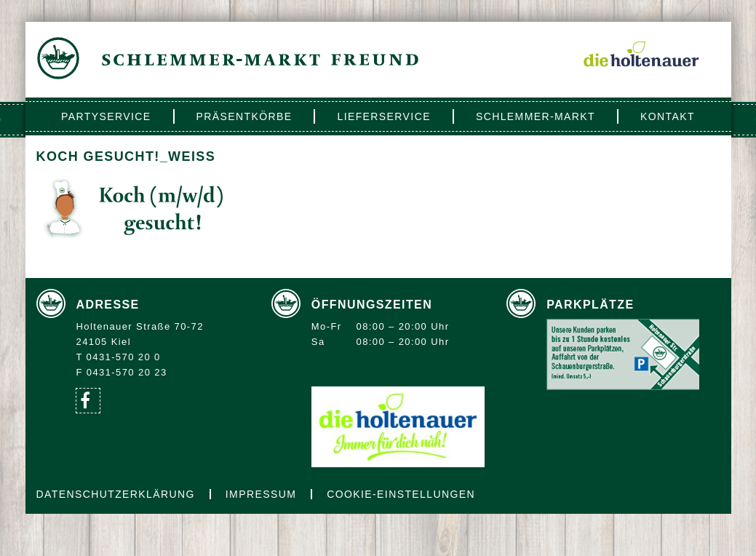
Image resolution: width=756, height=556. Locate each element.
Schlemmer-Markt (536, 116)
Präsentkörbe (244, 116)
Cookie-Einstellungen (401, 494)
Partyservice (106, 116)
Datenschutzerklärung (116, 494)
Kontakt (668, 116)
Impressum (261, 494)
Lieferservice (383, 116)
